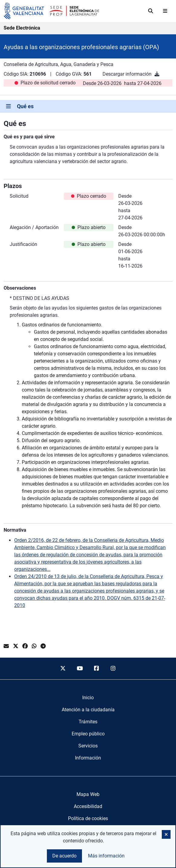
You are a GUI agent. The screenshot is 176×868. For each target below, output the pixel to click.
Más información (106, 856)
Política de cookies (88, 818)
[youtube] (80, 668)
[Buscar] (151, 11)
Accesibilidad (88, 806)
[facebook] (96, 668)
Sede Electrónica (22, 28)
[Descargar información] (157, 74)
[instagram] (113, 668)
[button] (166, 834)
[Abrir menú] (165, 11)
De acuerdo (64, 856)
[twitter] (63, 668)
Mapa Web (88, 794)
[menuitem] (88, 698)
